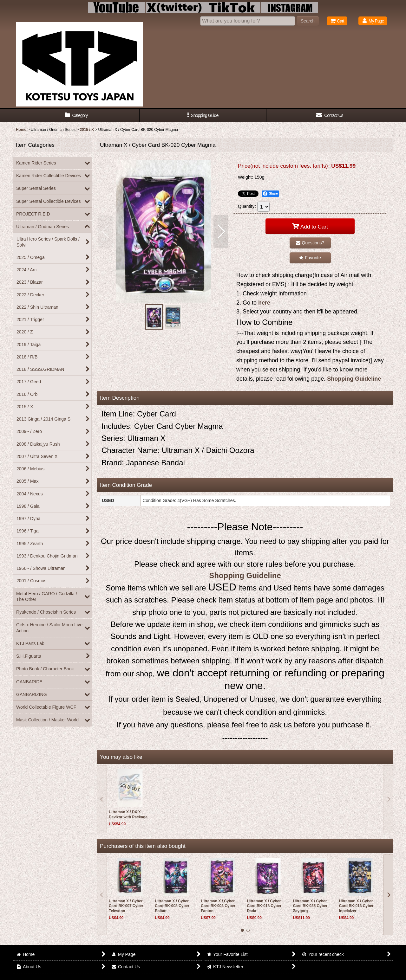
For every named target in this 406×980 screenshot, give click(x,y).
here (264, 303)
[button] (203, 116)
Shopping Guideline (354, 379)
